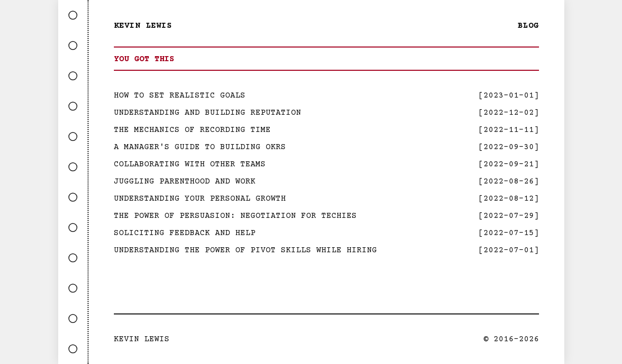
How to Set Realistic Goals (180, 96)
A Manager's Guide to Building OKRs (200, 147)
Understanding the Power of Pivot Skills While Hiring (245, 250)
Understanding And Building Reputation (208, 113)
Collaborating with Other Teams (190, 164)
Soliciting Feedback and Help (185, 233)
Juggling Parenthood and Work (185, 181)
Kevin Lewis (143, 26)
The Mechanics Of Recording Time (192, 130)
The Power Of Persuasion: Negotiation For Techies (235, 216)
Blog (528, 26)
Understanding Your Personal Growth (200, 199)
